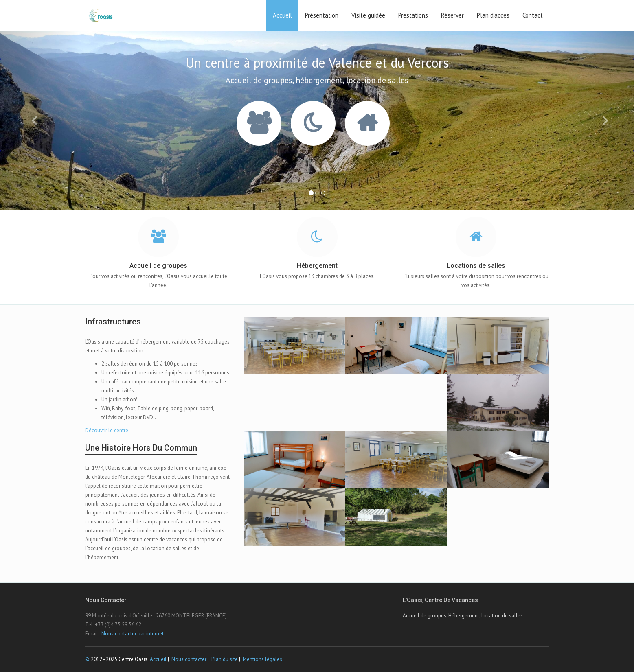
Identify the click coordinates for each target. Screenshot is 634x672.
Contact (533, 15)
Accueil (282, 15)
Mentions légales (262, 659)
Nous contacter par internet (133, 634)
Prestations (413, 15)
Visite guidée (368, 15)
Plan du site (225, 659)
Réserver (452, 15)
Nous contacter (189, 659)
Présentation (322, 15)
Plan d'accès (493, 15)
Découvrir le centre (107, 430)
